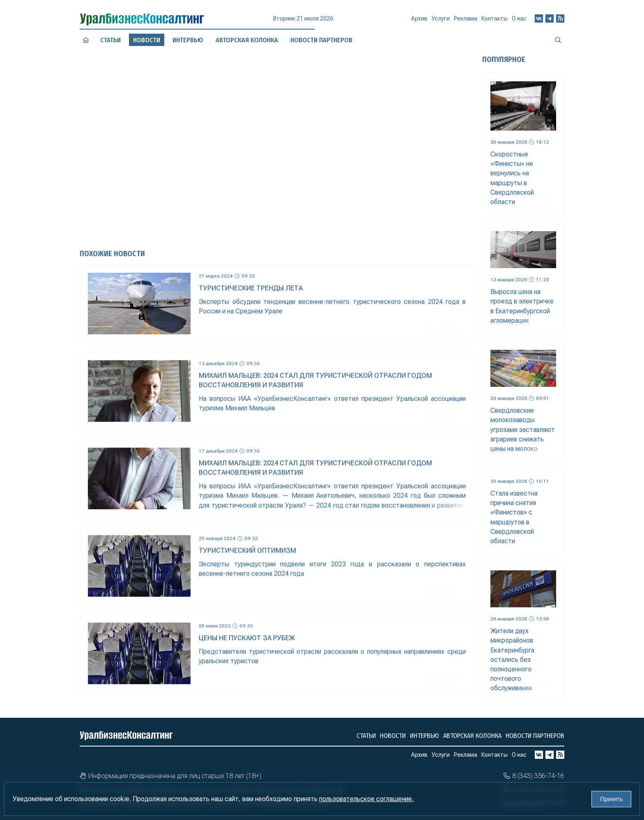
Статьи (110, 40)
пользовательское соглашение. (366, 799)
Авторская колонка (472, 736)
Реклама (466, 21)
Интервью (424, 736)
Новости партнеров (535, 736)
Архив (419, 22)
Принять (611, 799)
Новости (393, 736)
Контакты (494, 20)
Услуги (441, 21)
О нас (519, 18)
